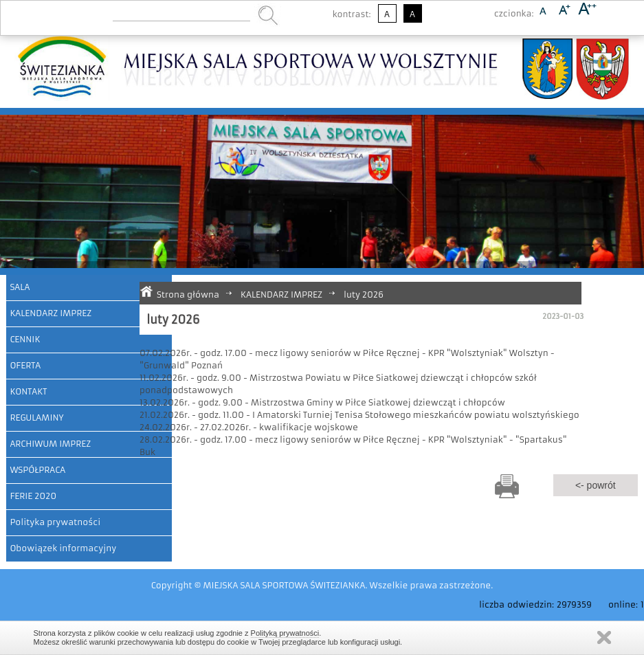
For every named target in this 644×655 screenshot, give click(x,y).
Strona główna (188, 295)
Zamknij (604, 637)
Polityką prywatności (285, 633)
